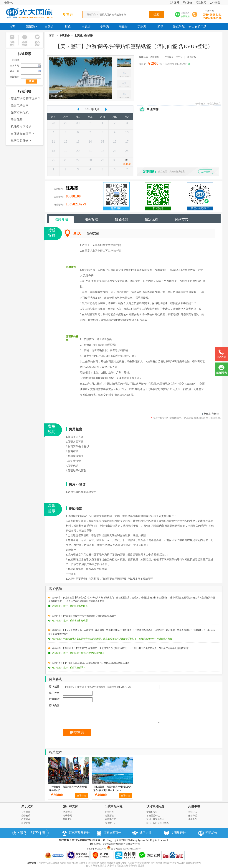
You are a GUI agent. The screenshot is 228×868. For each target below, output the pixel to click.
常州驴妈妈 (122, 863)
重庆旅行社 (168, 863)
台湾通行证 (110, 823)
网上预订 (67, 812)
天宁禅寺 (112, 866)
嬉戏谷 (103, 866)
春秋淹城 (133, 866)
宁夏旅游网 (145, 863)
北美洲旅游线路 (84, 35)
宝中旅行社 (157, 863)
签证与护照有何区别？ (26, 98)
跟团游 (32, 27)
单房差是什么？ (21, 141)
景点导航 (179, 27)
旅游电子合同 (20, 105)
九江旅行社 (54, 863)
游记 (160, 27)
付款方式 (181, 219)
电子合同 (67, 816)
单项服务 (65, 35)
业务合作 (193, 819)
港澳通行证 (110, 819)
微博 (176, 3)
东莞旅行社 (133, 863)
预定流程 (151, 219)
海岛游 (123, 27)
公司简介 (26, 812)
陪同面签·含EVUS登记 (176, 64)
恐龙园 (141, 866)
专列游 (105, 27)
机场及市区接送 (21, 127)
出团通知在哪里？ (23, 134)
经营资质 (26, 816)
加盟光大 (26, 823)
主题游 (87, 27)
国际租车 (83, 863)
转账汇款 (67, 819)
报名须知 (121, 219)
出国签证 (109, 816)
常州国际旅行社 (108, 863)
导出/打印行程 (211, 414)
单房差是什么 (153, 816)
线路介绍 (61, 219)
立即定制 (206, 172)
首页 (12, 27)
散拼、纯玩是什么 (155, 819)
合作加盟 (215, 3)
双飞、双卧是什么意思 (158, 823)
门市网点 (26, 819)
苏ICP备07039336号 (96, 849)
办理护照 (109, 812)
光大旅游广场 (197, 27)
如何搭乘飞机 (20, 113)
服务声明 (193, 816)
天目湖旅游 (122, 866)
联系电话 (54, 699)
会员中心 (9, 3)
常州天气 (43, 863)
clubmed (190, 863)
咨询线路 (54, 687)
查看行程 (81, 796)
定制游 (142, 27)
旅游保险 (17, 120)
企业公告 (193, 812)
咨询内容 (54, 705)
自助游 (50, 27)
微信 (189, 3)
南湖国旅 (74, 863)
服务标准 (91, 219)
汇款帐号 (201, 3)
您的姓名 (54, 693)
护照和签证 (152, 812)
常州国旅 (64, 863)
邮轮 (69, 27)
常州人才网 (180, 863)
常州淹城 (95, 866)
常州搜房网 (94, 863)
